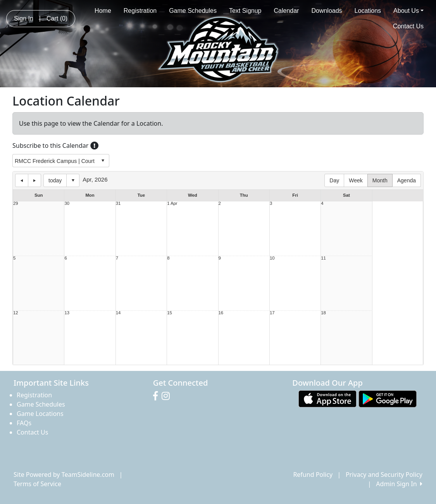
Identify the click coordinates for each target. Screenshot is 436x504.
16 (221, 313)
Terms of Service (37, 484)
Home (103, 11)
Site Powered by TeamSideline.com (64, 475)
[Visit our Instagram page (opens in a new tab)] (168, 396)
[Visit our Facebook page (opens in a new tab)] (157, 396)
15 (170, 313)
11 (323, 258)
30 (67, 204)
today (55, 180)
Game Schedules (193, 11)
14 (118, 313)
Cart (57, 18)
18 (323, 313)
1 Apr (172, 204)
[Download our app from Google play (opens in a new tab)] (388, 398)
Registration (140, 11)
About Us (408, 11)
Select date (73, 180)
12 (16, 313)
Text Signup (245, 11)
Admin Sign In (399, 484)
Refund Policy (313, 475)
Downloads (327, 11)
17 (272, 313)
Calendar (287, 11)
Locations (368, 11)
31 (118, 204)
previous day (22, 180)
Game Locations (40, 414)
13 (67, 313)
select (103, 161)
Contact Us (408, 26)
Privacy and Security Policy (384, 475)
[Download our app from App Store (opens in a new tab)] (327, 398)
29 (16, 204)
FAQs (24, 423)
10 (272, 258)
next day (34, 180)
